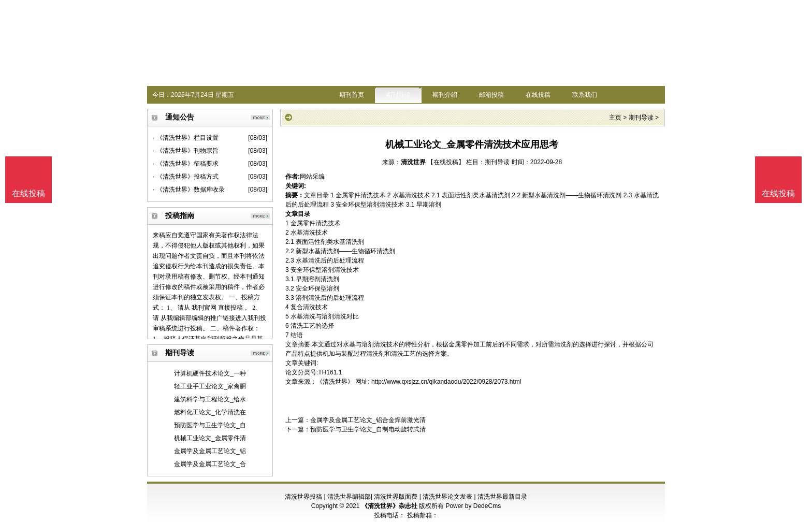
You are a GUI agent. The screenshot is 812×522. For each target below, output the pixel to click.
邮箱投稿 (491, 95)
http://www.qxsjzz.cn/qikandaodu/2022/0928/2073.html (446, 382)
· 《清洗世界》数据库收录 (189, 190)
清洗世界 (413, 162)
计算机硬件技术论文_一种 (210, 373)
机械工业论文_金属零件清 (210, 438)
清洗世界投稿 (303, 497)
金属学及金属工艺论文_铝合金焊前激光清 (368, 420)
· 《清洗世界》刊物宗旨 (186, 151)
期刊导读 (398, 95)
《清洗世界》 (335, 382)
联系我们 (585, 95)
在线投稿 (538, 95)
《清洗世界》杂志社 (389, 506)
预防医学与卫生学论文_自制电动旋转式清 (368, 429)
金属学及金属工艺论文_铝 (210, 451)
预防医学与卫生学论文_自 (210, 425)
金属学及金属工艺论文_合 (210, 464)
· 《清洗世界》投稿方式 (186, 177)
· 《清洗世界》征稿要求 (186, 164)
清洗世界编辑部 (349, 497)
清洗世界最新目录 (502, 497)
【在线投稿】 (446, 162)
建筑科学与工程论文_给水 (210, 399)
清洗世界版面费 (396, 497)
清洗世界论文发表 (447, 497)
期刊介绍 (445, 95)
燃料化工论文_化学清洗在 (210, 412)
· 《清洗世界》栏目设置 (186, 138)
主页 (615, 118)
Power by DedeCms (473, 506)
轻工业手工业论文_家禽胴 (210, 386)
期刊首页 (352, 95)
